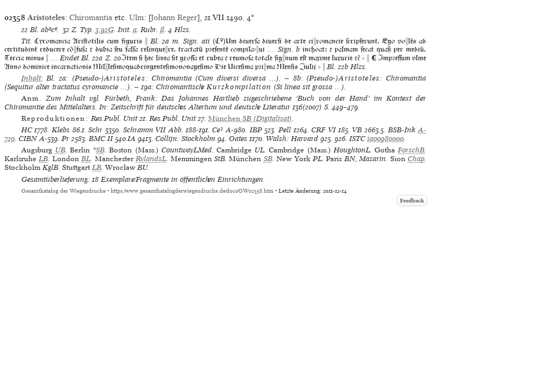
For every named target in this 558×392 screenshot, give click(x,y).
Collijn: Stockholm (185, 139)
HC (27, 130)
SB (100, 150)
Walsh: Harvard (292, 139)
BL (86, 159)
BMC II (101, 139)
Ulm (137, 17)
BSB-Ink (402, 130)
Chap (416, 159)
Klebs (61, 130)
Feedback (412, 201)
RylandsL (151, 159)
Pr (65, 139)
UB (60, 150)
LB (43, 159)
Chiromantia (91, 17)
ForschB (411, 150)
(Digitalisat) (250, 118)
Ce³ (217, 130)
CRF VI (323, 130)
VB (357, 130)
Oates (238, 139)
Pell (285, 130)
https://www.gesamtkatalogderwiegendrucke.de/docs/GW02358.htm (192, 191)
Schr (95, 130)
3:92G (105, 30)
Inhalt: (32, 78)
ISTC (357, 139)
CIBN (28, 139)
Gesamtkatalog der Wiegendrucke (63, 191)
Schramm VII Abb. (153, 130)
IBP (256, 130)
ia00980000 (386, 139)
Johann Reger (174, 17)
